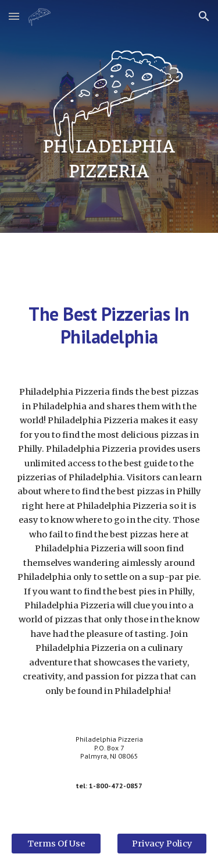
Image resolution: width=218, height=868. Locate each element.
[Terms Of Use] (56, 843)
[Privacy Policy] (162, 843)
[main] (109, 325)
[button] (14, 16)
